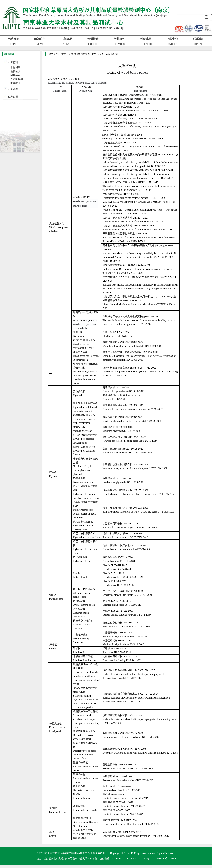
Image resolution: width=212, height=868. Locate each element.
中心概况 (66, 39)
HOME (13, 44)
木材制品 (15, 67)
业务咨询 (13, 89)
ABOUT (66, 44)
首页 (71, 54)
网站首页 (13, 39)
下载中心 (172, 39)
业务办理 (13, 97)
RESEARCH (146, 44)
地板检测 (15, 71)
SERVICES (119, 44)
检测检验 (93, 39)
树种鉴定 (15, 75)
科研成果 (146, 39)
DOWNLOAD (172, 44)
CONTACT (199, 44)
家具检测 (15, 83)
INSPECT (93, 44)
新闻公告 (40, 39)
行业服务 (119, 39)
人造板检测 (17, 79)
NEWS (40, 44)
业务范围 (13, 62)
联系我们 (199, 39)
